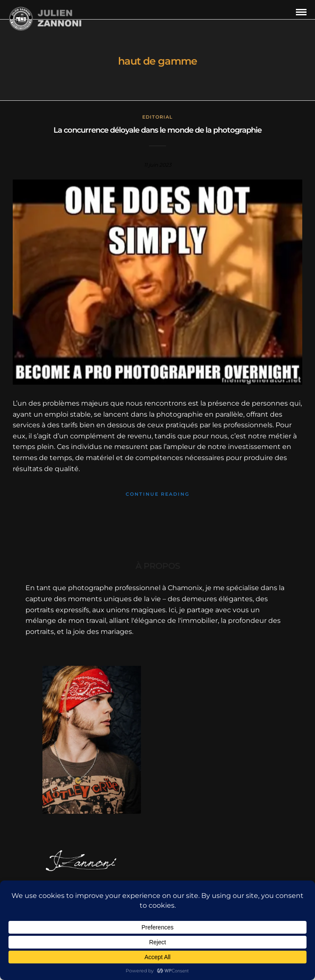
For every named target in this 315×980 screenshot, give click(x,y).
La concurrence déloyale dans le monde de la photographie (157, 130)
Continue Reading (157, 494)
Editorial (157, 117)
